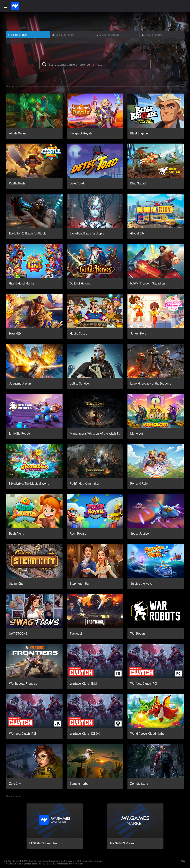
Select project (18, 35)
